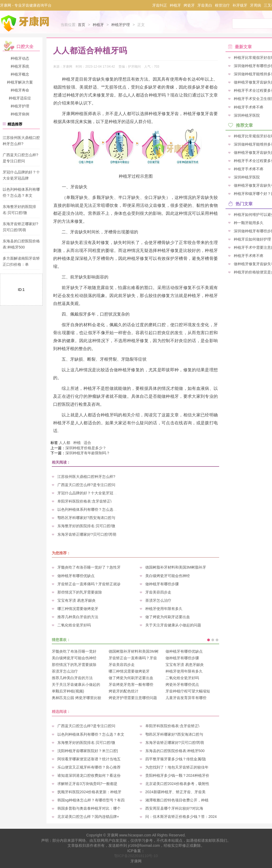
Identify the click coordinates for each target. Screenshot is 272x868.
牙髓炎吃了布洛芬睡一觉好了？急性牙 (89, 567)
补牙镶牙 (240, 5)
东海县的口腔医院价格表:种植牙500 (175, 751)
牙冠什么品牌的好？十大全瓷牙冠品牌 (89, 493)
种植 (77, 443)
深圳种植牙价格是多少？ (86, 448)
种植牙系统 (20, 66)
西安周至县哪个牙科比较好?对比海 (174, 808)
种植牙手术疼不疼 (249, 107)
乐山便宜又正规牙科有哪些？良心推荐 (89, 767)
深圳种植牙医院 (247, 115)
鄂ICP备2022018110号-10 (136, 856)
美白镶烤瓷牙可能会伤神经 (168, 576)
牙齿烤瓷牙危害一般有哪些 (131, 684)
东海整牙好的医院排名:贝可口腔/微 (86, 526)
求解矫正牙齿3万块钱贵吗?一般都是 (87, 784)
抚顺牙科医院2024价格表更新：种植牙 (89, 792)
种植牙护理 (121, 25)
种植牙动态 (20, 58)
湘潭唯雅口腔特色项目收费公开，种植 (177, 800)
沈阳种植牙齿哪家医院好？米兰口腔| (88, 751)
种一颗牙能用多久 (249, 223)
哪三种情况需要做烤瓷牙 (78, 609)
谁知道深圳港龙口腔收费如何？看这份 (89, 775)
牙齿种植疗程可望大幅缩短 (188, 691)
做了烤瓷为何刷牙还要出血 (168, 617)
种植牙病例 (20, 114)
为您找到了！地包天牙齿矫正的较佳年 (177, 767)
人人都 (65, 443)
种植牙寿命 (20, 90)
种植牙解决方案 (20, 82)
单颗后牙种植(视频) (68, 691)
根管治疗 (222, 5)
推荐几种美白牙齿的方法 (78, 617)
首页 (82, 25)
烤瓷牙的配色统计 (124, 691)
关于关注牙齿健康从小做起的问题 (173, 625)
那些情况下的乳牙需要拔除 (80, 592)
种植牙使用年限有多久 (164, 609)
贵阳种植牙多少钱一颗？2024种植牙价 (177, 775)
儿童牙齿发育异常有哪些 (186, 698)
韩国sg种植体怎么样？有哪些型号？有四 (91, 800)
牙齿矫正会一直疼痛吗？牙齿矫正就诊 (89, 584)
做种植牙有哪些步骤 (162, 584)
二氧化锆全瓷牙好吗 (74, 625)
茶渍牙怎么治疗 (158, 600)
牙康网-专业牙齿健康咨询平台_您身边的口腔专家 (26, 23)
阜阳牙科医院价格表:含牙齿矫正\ (84, 501)
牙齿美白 (205, 5)
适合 (87, 443)
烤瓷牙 (189, 5)
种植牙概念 (20, 74)
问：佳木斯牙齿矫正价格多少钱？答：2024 (181, 817)
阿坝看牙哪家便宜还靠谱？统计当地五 (89, 759)
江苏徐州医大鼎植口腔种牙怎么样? (86, 477)
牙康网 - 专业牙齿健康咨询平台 (26, 5)
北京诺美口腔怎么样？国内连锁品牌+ (88, 817)
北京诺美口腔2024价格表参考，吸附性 (177, 784)
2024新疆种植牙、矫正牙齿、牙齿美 (175, 792)
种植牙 (175, 5)
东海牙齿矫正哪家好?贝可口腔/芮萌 (87, 534)
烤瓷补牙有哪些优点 (182, 684)
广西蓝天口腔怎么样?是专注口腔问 (86, 485)
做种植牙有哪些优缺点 (76, 576)
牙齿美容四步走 (158, 592)
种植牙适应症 (20, 98)
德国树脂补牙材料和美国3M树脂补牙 (176, 567)
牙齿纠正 (160, 5)
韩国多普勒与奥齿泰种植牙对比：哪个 (89, 808)
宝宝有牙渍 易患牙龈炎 (76, 600)
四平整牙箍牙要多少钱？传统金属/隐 (176, 759)
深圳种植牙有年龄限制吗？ (88, 453)
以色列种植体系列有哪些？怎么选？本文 (91, 509)
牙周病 (256, 5)
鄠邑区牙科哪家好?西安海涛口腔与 (86, 518)
